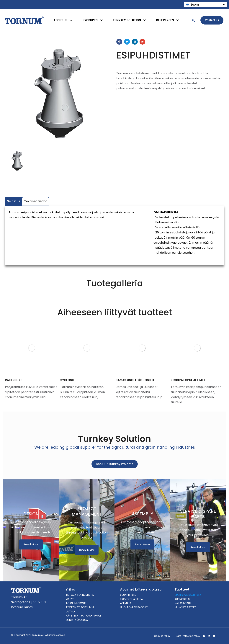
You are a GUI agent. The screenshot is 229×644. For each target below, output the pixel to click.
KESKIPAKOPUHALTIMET (188, 380)
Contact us (212, 20)
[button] (119, 42)
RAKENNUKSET (15, 380)
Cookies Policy (162, 636)
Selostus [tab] (14, 201)
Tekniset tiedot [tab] (36, 201)
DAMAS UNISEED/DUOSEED (135, 380)
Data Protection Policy (188, 636)
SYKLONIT (67, 380)
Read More (31, 544)
